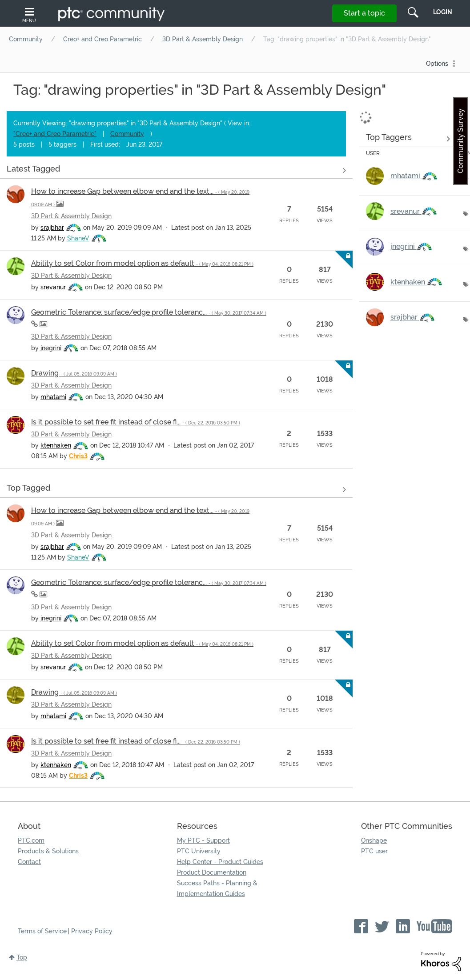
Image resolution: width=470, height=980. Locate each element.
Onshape (374, 840)
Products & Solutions (48, 851)
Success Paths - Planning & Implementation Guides (217, 888)
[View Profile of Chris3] (78, 456)
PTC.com (31, 840)
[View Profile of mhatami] (53, 397)
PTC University (199, 851)
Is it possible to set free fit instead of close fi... (136, 422)
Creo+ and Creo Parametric (102, 39)
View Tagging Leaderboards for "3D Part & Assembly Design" (408, 139)
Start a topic (364, 13)
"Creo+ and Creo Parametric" (55, 134)
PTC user (374, 851)
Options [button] (437, 64)
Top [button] (22, 957)
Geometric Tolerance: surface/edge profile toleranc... (149, 312)
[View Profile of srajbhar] (52, 228)
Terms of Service (42, 931)
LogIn (443, 12)
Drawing (74, 373)
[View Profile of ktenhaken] (56, 445)
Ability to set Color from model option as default (142, 263)
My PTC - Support (203, 840)
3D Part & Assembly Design (203, 39)
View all (176, 170)
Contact (29, 862)
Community (26, 39)
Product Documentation (212, 872)
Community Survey (460, 141)
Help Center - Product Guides (220, 862)
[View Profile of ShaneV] (78, 238)
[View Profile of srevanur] (53, 287)
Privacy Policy (92, 931)
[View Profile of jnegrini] (51, 348)
